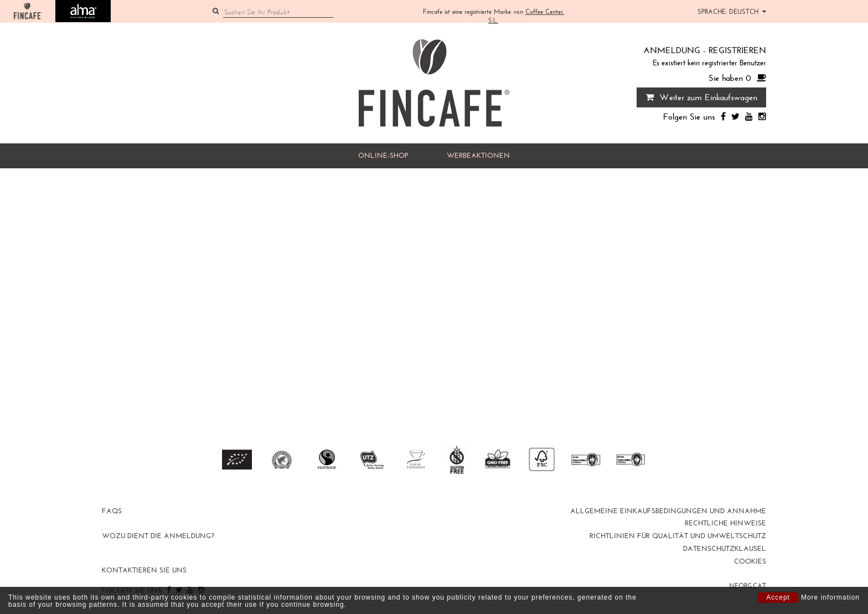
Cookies (750, 561)
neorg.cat (748, 586)
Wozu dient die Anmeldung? (158, 536)
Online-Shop (383, 156)
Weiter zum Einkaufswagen (701, 97)
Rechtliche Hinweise (725, 523)
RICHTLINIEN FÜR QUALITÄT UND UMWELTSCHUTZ (678, 536)
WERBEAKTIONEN (478, 156)
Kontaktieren (144, 570)
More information (830, 598)
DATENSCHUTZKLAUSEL (725, 549)
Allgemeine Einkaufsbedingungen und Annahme (668, 511)
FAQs (112, 511)
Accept (778, 597)
